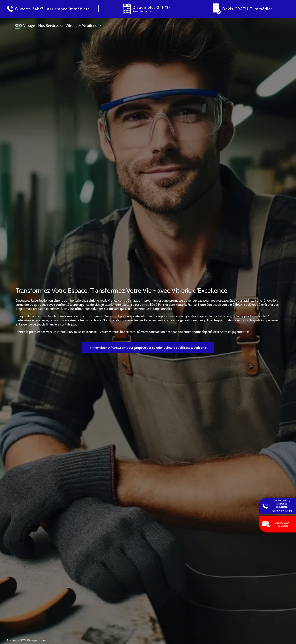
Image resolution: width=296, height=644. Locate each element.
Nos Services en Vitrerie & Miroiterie (68, 26)
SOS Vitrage (25, 26)
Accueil (12, 640)
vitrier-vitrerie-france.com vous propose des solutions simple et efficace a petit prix (148, 348)
